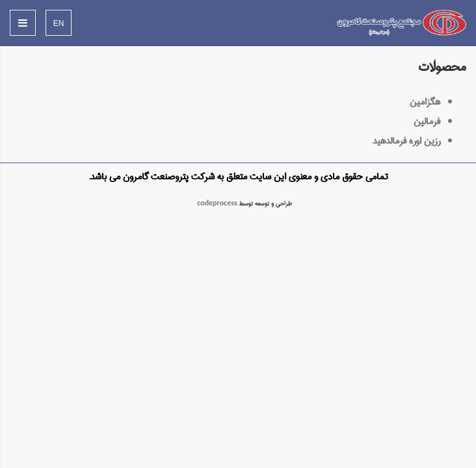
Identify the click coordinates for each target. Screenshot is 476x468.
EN (59, 23)
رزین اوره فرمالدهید (406, 141)
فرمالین (427, 122)
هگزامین (425, 102)
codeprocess (217, 203)
